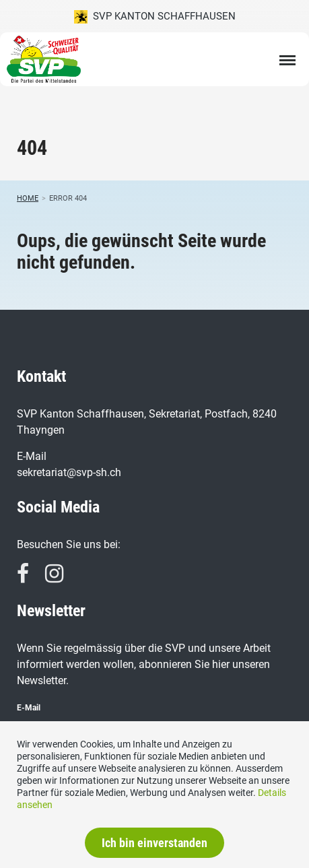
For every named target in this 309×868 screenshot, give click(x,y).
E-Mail (29, 708)
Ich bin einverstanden (154, 843)
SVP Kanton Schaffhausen (155, 17)
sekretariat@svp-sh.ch (69, 472)
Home (28, 198)
